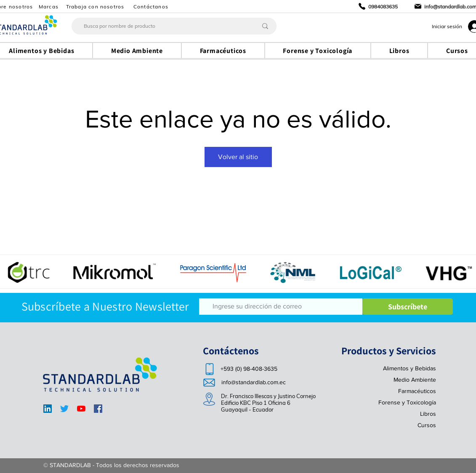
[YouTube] (81, 409)
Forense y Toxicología (407, 402)
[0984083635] (378, 6)
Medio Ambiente (415, 380)
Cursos (427, 425)
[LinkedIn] (48, 409)
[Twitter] (64, 409)
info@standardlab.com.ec (254, 382)
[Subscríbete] (408, 307)
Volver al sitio (238, 157)
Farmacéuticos (417, 391)
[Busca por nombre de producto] (158, 26)
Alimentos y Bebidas (410, 368)
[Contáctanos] (152, 6)
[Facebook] (98, 409)
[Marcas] (50, 6)
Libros (428, 414)
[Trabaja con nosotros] (96, 6)
